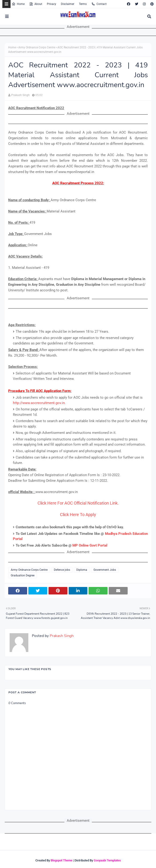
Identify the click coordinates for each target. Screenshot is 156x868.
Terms (83, 4)
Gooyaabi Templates (107, 860)
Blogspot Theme (61, 860)
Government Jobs (105, 570)
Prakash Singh (20, 95)
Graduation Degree (23, 575)
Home (18, 4)
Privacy (52, 4)
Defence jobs (62, 570)
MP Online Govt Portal (90, 545)
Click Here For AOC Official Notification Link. (78, 503)
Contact (99, 4)
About (36, 4)
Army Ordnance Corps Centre (37, 47)
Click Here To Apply (78, 515)
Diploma (82, 570)
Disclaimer (68, 4)
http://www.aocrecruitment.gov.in (39, 403)
